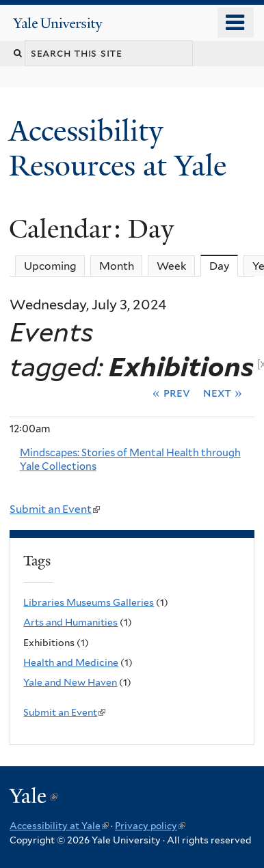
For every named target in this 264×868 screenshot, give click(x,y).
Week (172, 266)
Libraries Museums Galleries (89, 602)
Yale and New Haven (70, 682)
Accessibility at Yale (59, 826)
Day (224, 266)
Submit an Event (55, 509)
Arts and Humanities (70, 622)
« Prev (171, 393)
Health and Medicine (71, 662)
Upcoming (50, 266)
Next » (223, 393)
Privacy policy (150, 826)
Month (117, 266)
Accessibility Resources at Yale (121, 148)
